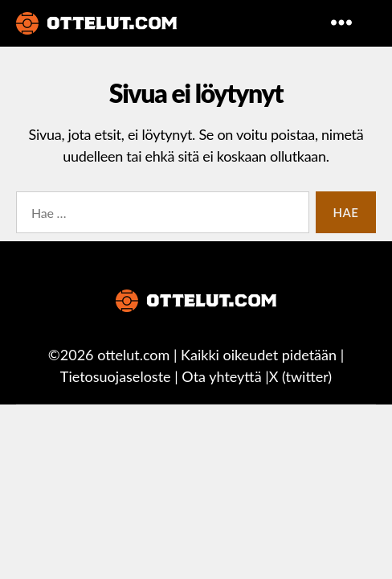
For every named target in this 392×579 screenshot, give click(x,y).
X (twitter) (300, 376)
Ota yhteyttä (221, 376)
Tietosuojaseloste (116, 376)
